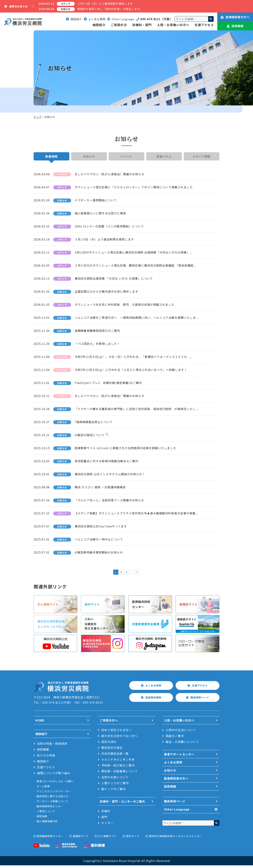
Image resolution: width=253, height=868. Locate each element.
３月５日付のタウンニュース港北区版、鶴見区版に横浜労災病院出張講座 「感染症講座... (135, 265)
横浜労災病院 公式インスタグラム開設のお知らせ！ (110, 474)
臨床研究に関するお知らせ (53, 799)
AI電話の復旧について (90, 435)
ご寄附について (46, 814)
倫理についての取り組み (54, 776)
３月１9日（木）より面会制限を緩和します (105, 3)
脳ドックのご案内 (113, 792)
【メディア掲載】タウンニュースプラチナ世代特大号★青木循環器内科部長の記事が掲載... (136, 513)
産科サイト (133, 839)
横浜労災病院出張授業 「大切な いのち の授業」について (114, 278)
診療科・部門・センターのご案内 (122, 804)
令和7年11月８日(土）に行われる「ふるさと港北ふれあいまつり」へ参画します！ (131, 370)
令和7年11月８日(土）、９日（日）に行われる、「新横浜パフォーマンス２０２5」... (133, 357)
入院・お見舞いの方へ (173, 25)
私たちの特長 (46, 758)
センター (107, 825)
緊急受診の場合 (112, 750)
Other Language (177, 812)
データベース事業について (52, 804)
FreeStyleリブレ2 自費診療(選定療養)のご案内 (108, 383)
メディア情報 (202, 156)
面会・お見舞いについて (182, 744)
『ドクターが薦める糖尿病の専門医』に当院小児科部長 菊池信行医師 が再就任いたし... (137, 409)
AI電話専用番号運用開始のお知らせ (99, 552)
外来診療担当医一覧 (115, 756)
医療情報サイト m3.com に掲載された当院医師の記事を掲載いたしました (126, 448)
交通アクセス (204, 25)
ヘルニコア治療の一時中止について (99, 539)
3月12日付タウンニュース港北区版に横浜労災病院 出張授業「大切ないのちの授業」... (134, 252)
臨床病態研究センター (50, 809)
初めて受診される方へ (116, 733)
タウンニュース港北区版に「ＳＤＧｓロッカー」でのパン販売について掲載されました (134, 187)
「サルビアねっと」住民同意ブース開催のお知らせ (109, 500)
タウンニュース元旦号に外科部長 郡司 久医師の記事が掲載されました (125, 304)
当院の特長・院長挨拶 (52, 746)
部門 (104, 820)
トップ (38, 117)
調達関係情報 (153, 700)
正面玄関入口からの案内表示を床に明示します (106, 291)
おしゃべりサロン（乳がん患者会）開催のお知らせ (110, 174)
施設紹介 (74, 19)
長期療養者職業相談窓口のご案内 (97, 331)
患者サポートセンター (179, 757)
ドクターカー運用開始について (96, 200)
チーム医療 (43, 789)
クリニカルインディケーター (54, 794)
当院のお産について (115, 780)
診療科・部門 (142, 25)
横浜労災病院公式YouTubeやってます (101, 526)
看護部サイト (81, 839)
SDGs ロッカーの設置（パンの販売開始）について (109, 226)
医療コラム (164, 156)
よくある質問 (95, 19)
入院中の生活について (181, 733)
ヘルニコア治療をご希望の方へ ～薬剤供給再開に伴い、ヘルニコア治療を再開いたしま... (137, 318)
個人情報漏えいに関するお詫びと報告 (100, 213)
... (134, 573)
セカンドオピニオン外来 (118, 762)
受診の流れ (109, 744)
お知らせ (89, 156)
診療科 (106, 814)
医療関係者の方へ (235, 17)
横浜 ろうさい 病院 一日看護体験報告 (100, 487)
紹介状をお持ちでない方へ (120, 738)
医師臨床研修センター (50, 839)
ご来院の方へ (109, 723)
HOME (40, 723)
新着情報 (51, 156)
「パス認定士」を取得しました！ (97, 344)
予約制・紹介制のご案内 (118, 768)
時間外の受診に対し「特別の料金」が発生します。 (110, 9)
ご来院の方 (119, 25)
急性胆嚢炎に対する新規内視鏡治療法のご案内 (106, 461)
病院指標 (42, 819)
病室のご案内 (175, 738)
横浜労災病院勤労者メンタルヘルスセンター (175, 839)
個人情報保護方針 (47, 824)
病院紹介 (99, 25)
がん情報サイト (107, 839)
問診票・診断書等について (120, 774)
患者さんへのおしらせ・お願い (55, 784)
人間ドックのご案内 (115, 786)
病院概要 (43, 752)
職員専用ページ (200, 700)
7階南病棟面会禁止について (94, 422)
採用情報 (235, 26)
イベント (126, 156)
